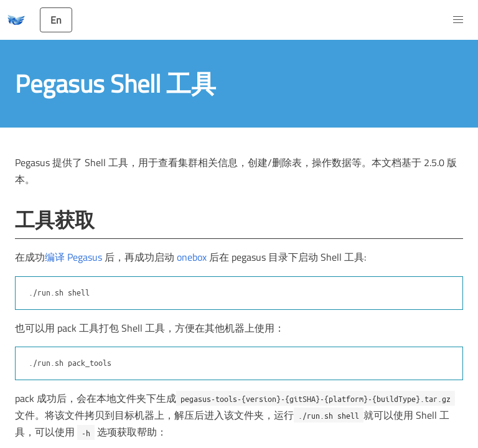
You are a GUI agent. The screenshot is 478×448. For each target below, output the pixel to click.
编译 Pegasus (75, 257)
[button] (458, 20)
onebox (192, 257)
